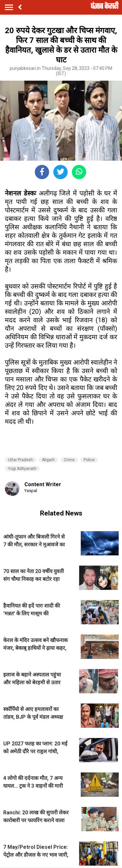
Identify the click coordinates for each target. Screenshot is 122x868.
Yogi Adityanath (22, 469)
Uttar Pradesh (20, 460)
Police (89, 460)
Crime (69, 460)
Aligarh (48, 460)
